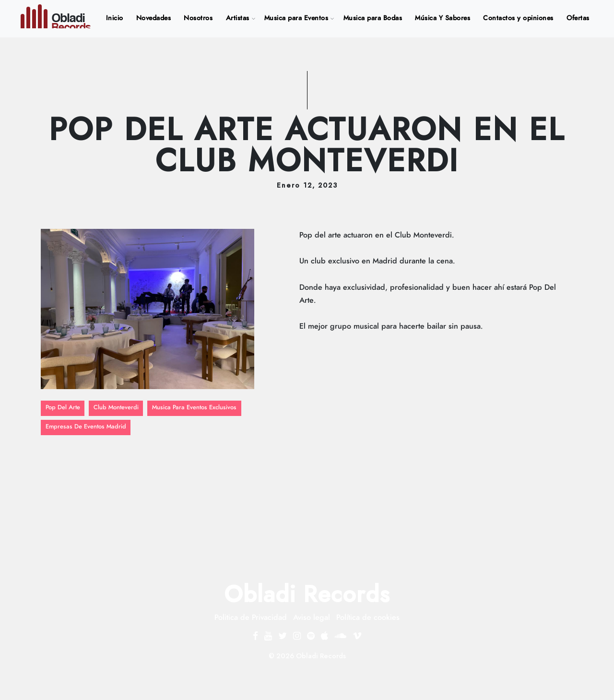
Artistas (238, 18)
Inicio (117, 17)
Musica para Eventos (296, 18)
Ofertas (578, 18)
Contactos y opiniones (518, 18)
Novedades (154, 18)
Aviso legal (312, 617)
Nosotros (198, 18)
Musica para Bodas (373, 18)
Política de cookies (368, 617)
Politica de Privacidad (251, 617)
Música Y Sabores (443, 18)
